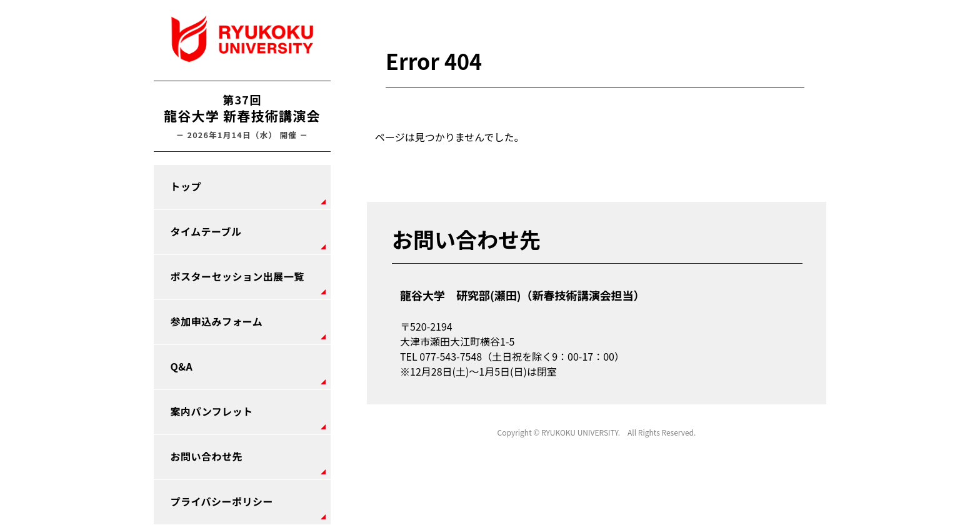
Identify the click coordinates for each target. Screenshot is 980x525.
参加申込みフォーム (217, 321)
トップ (186, 186)
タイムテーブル (206, 231)
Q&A (182, 366)
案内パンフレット (212, 411)
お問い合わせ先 (207, 456)
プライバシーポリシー (222, 501)
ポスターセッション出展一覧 (237, 276)
